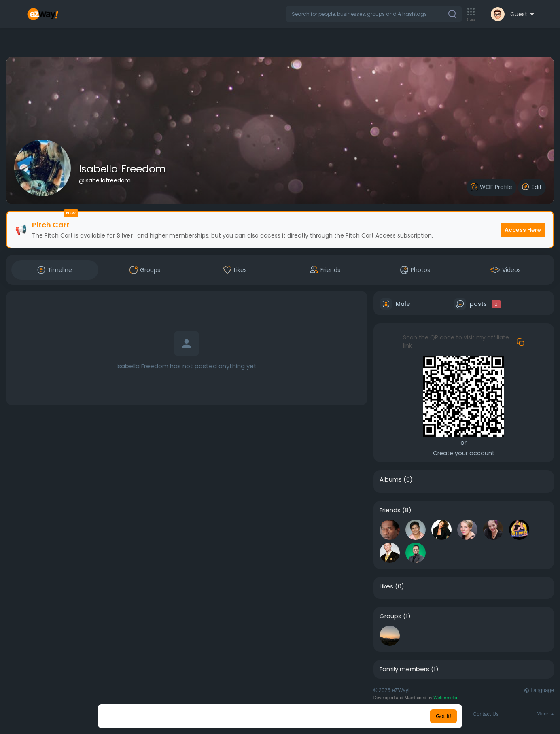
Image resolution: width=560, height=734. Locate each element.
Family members (404, 669)
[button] (374, 14)
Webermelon (446, 698)
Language (539, 690)
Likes (386, 586)
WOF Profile (491, 187)
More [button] (545, 714)
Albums (391, 479)
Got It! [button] (443, 716)
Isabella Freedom (122, 169)
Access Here (523, 230)
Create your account (464, 453)
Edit (532, 187)
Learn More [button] (321, 716)
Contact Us (486, 714)
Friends (390, 510)
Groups (390, 616)
